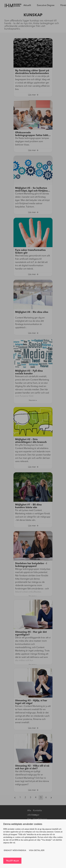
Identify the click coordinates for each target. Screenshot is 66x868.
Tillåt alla (12, 861)
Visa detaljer (37, 850)
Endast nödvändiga (15, 850)
